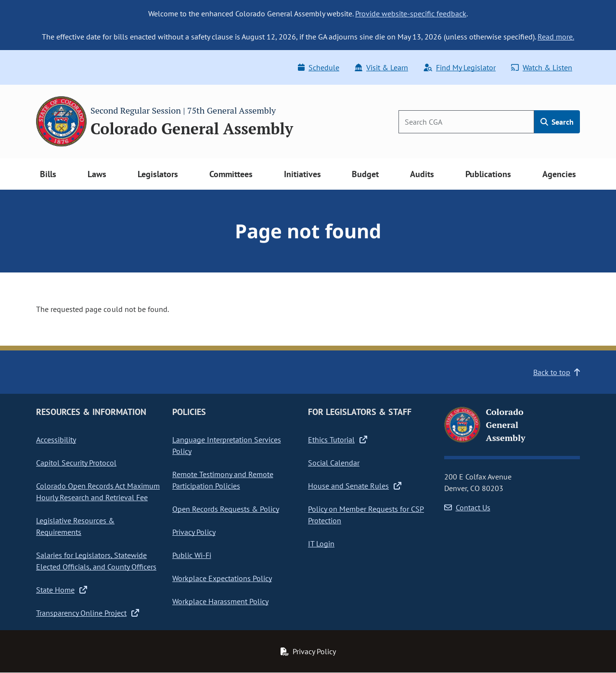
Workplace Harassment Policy (220, 601)
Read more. (556, 37)
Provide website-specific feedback (411, 13)
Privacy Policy (194, 532)
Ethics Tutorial (338, 440)
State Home (62, 590)
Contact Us (467, 507)
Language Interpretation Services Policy (227, 445)
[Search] (466, 122)
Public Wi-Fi (192, 555)
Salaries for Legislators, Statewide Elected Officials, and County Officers (96, 561)
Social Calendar (334, 463)
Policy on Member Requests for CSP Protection (366, 515)
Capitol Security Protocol (76, 463)
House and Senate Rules (355, 486)
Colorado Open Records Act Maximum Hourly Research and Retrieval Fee (98, 492)
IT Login (321, 544)
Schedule (319, 67)
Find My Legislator (460, 67)
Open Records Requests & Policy (226, 509)
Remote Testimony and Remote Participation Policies (223, 480)
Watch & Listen (542, 67)
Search (557, 122)
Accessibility (56, 440)
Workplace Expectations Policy (222, 578)
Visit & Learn (381, 67)
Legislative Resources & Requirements (75, 526)
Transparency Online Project (88, 613)
